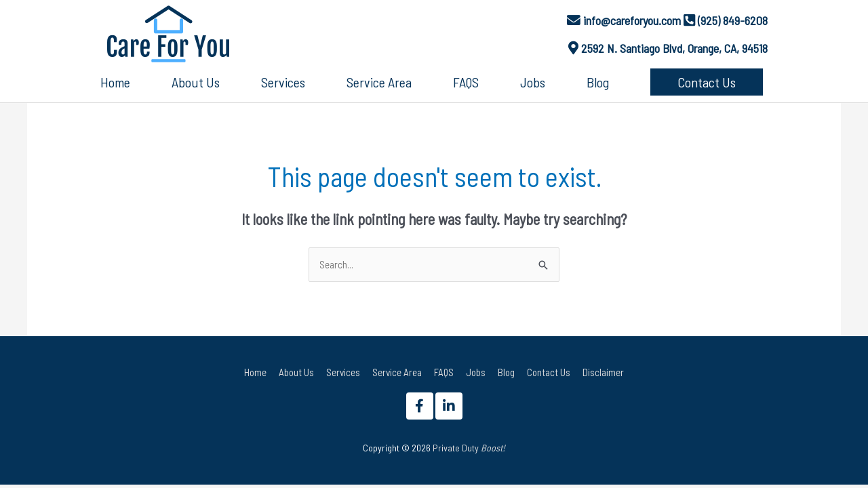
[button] (707, 82)
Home (255, 372)
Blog (506, 372)
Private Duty (469, 448)
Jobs (476, 372)
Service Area (397, 372)
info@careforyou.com (632, 20)
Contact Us (549, 372)
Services (343, 372)
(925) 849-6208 (733, 20)
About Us (296, 372)
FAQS (444, 372)
